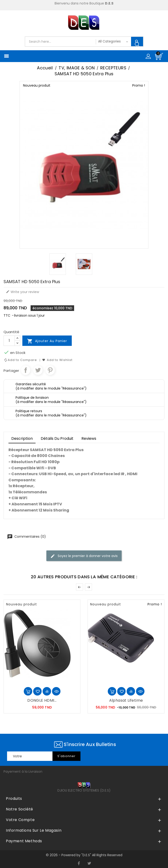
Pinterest (50, 370)
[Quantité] (9, 341)
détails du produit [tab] (57, 438)
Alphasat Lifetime (126, 700)
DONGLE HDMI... (42, 700)
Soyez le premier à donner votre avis (84, 556)
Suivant (88, 587)
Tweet (38, 370)
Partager (26, 370)
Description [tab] (22, 438)
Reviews (89, 438)
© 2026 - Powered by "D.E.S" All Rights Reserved (84, 855)
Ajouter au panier (47, 341)
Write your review (22, 292)
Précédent (80, 587)
